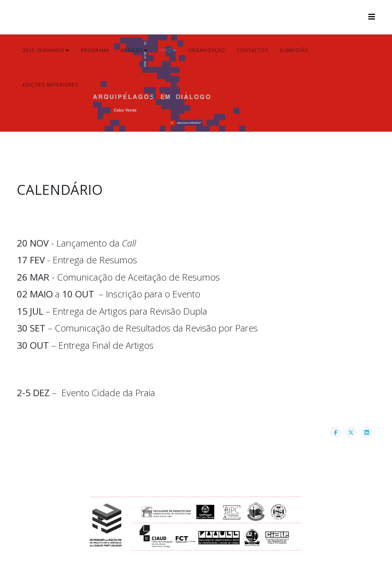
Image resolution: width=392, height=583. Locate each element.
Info (166, 50)
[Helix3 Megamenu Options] (372, 17)
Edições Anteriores (50, 85)
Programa (95, 50)
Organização (207, 50)
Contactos (252, 50)
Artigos (132, 50)
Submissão (294, 50)
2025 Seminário (44, 50)
